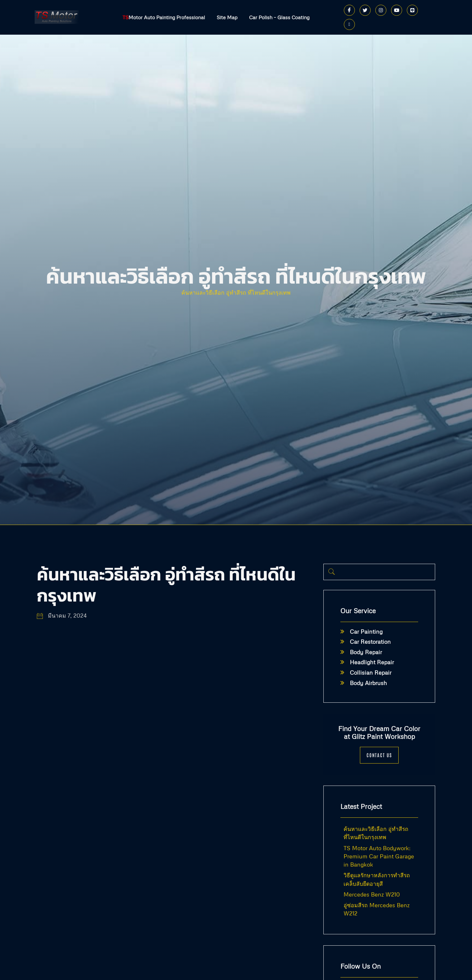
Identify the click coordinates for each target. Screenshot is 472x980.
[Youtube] (397, 10)
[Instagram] (381, 10)
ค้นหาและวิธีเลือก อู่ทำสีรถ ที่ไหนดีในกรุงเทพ (236, 292)
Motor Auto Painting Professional (163, 17)
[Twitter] (365, 10)
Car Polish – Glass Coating (280, 17)
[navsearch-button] (332, 572)
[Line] (412, 10)
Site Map (227, 17)
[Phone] (349, 24)
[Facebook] (349, 10)
